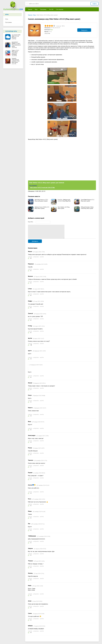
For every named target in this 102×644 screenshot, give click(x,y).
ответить (30, 259)
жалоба (42, 259)
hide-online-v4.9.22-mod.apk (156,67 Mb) (42, 188)
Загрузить (84, 30)
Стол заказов (60, 9)
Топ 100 (51, 9)
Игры (7, 19)
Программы (8, 22)
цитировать (36, 259)
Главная (30, 9)
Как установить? (33, 186)
